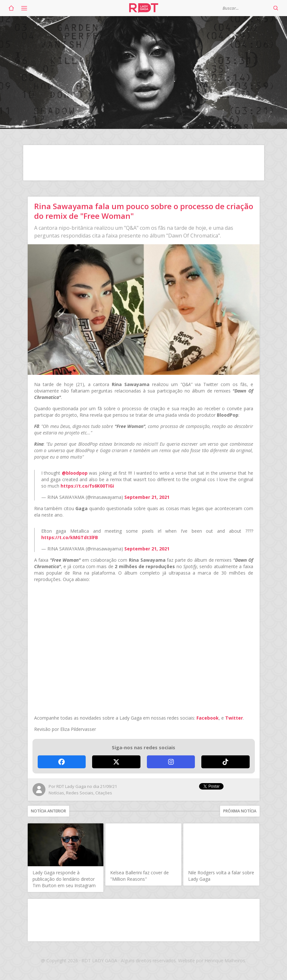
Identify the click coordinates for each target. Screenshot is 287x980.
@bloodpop (75, 473)
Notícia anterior (48, 811)
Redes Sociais (80, 793)
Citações (104, 793)
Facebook (208, 718)
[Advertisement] (144, 163)
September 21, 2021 (147, 497)
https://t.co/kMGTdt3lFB (70, 537)
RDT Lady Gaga (144, 8)
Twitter (234, 718)
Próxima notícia (240, 811)
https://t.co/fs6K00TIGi (87, 486)
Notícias (56, 793)
